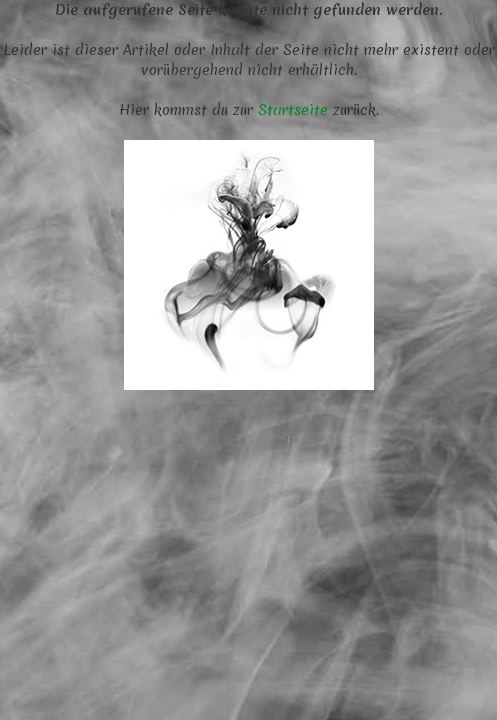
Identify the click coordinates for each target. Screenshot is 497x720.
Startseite (293, 110)
